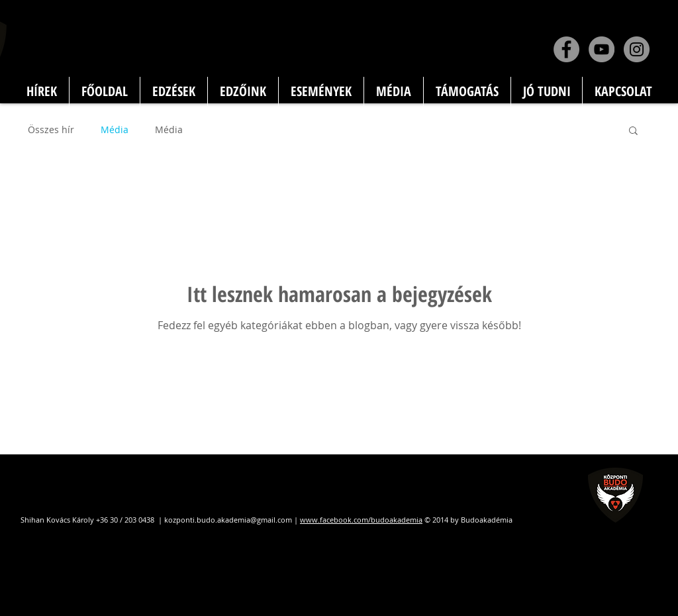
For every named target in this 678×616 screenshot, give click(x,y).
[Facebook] (566, 49)
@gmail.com (271, 520)
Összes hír (51, 130)
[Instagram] (637, 49)
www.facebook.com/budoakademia (361, 520)
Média (115, 130)
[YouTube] (602, 49)
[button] (633, 131)
